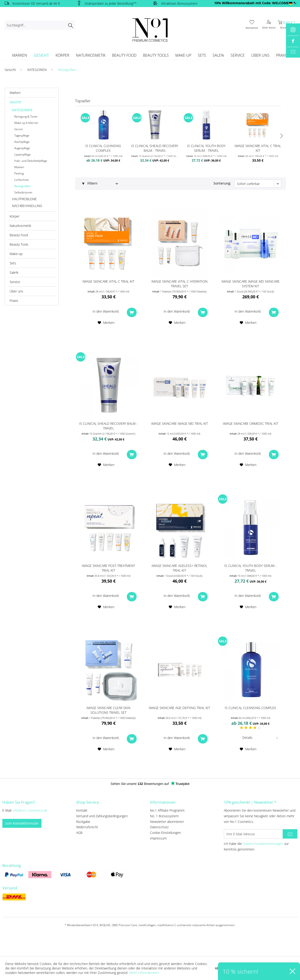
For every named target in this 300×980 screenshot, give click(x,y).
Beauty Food (19, 235)
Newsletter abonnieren (167, 822)
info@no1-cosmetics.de (30, 810)
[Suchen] (70, 25)
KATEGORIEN (22, 110)
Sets (13, 263)
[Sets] (202, 55)
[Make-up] (183, 55)
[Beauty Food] (124, 55)
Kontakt (82, 810)
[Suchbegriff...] (40, 25)
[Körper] (62, 55)
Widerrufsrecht (87, 827)
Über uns (16, 291)
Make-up (16, 254)
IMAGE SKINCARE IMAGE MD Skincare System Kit (251, 284)
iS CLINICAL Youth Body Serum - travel (206, 148)
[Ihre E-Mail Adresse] (253, 834)
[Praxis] (282, 55)
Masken (19, 167)
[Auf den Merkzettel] (106, 323)
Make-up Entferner (26, 123)
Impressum (158, 838)
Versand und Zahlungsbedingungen (102, 816)
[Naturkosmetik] (91, 55)
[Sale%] (218, 55)
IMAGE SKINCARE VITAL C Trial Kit (258, 148)
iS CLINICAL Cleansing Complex (103, 148)
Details (261, 737)
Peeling (19, 173)
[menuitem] (40, 25)
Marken (15, 93)
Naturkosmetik (20, 226)
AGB (79, 833)
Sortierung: (222, 183)
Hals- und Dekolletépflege (31, 161)
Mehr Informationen (144, 973)
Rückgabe (83, 822)
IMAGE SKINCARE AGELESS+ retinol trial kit (179, 568)
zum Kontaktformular (22, 823)
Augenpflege (22, 148)
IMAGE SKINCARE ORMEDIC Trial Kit (251, 423)
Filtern (90, 183)
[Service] (238, 55)
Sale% (14, 272)
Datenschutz (159, 827)
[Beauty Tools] (156, 55)
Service (15, 282)
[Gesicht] (41, 55)
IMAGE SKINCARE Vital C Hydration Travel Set (179, 284)
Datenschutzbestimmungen (263, 844)
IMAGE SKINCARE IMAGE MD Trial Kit (180, 423)
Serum (19, 129)
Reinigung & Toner (26, 116)
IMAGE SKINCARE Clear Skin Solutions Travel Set (108, 710)
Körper (15, 216)
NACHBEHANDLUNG (27, 206)
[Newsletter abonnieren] (290, 834)
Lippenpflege (22, 154)
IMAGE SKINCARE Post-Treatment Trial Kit (108, 568)
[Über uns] (260, 55)
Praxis (14, 301)
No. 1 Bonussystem (164, 816)
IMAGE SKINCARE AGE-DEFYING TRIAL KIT (179, 708)
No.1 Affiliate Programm (167, 810)
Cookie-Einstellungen (165, 833)
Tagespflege (22, 135)
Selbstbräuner (23, 192)
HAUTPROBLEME (24, 199)
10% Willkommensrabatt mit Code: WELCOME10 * (255, 3)
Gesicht (15, 102)
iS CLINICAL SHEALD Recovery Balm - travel (155, 148)
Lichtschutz (22, 180)
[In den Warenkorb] (108, 311)
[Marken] (20, 55)
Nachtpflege (22, 142)
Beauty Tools (19, 244)
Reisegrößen (22, 186)
